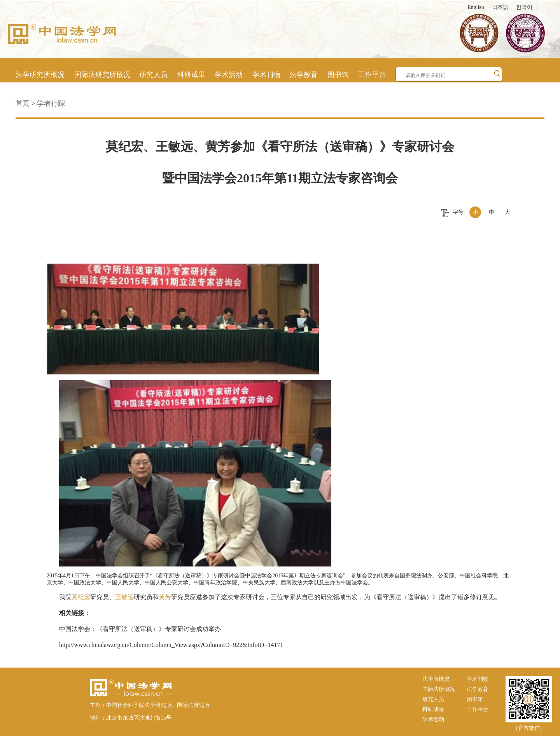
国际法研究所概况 (102, 75)
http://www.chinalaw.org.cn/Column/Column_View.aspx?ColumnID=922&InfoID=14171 (171, 645)
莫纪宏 (81, 597)
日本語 (500, 7)
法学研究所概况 (40, 75)
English (476, 7)
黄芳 (165, 597)
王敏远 (124, 597)
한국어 (524, 7)
